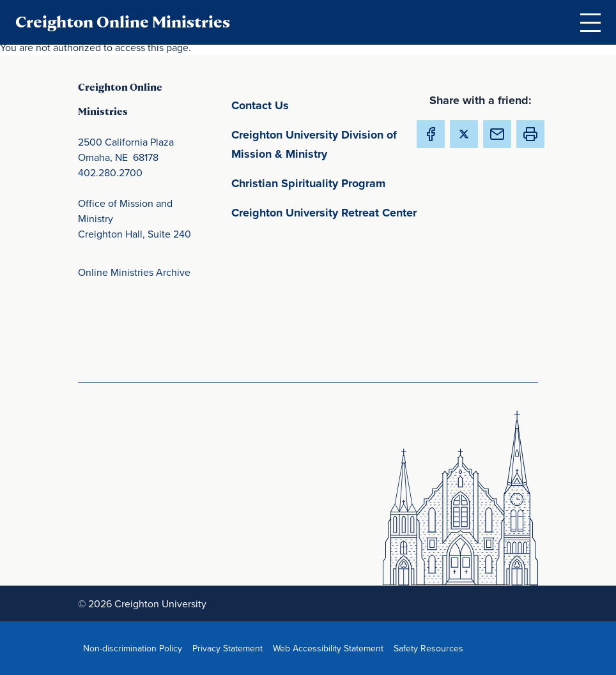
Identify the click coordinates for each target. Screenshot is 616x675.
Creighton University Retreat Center (327, 212)
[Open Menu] (590, 22)
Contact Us (320, 104)
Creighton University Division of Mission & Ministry (327, 144)
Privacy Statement (230, 648)
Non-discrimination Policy (135, 648)
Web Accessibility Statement (331, 648)
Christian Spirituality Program (327, 182)
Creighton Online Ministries (123, 22)
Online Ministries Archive (134, 272)
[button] (530, 134)
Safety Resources (431, 648)
